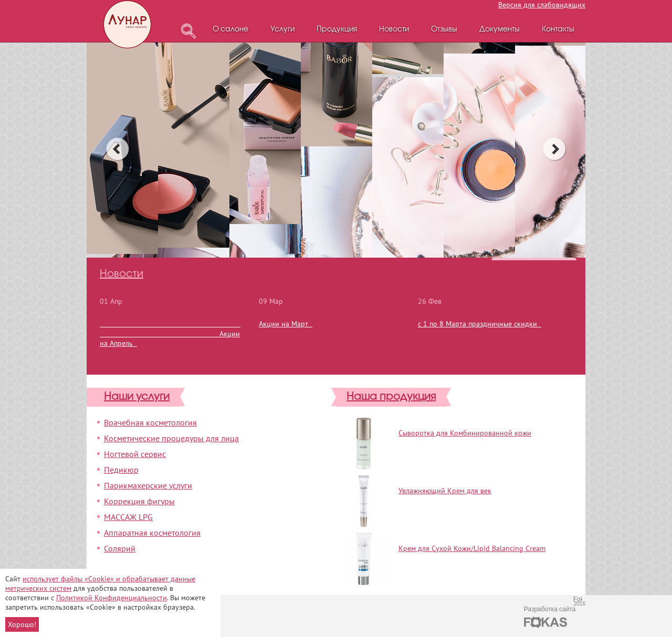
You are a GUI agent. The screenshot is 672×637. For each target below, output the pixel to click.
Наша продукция (391, 397)
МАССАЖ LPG (128, 517)
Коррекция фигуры (139, 501)
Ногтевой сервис (135, 454)
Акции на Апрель (170, 333)
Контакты (558, 30)
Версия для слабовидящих (542, 5)
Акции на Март (286, 324)
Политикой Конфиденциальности (112, 598)
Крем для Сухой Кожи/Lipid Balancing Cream (472, 548)
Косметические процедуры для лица (171, 438)
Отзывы (444, 30)
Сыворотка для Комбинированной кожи (465, 433)
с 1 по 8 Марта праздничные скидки (480, 324)
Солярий (120, 548)
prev (117, 149)
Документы (500, 30)
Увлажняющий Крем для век (445, 491)
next (555, 149)
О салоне (230, 30)
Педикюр (121, 470)
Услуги (282, 30)
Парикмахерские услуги (148, 485)
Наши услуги (137, 397)
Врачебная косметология (150, 422)
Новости (394, 30)
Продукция (337, 30)
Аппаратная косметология (152, 533)
